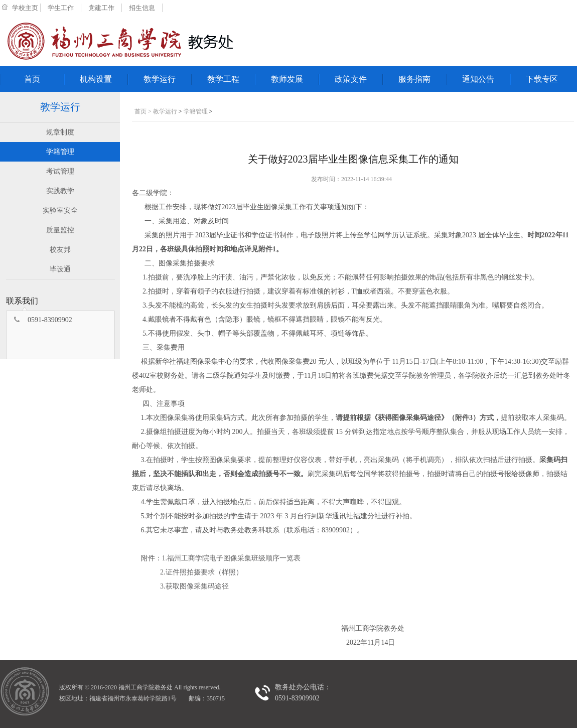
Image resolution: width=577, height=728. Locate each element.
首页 (32, 79)
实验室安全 (60, 210)
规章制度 (60, 132)
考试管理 (60, 171)
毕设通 (60, 269)
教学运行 (160, 79)
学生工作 (61, 8)
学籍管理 (60, 152)
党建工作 (101, 8)
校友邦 (60, 250)
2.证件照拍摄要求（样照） (201, 572)
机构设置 (96, 79)
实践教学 (60, 191)
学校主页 (25, 8)
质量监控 (60, 230)
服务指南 (414, 79)
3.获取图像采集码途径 (194, 586)
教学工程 (223, 79)
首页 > (144, 111)
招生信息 (142, 8)
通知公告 (478, 79)
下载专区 (542, 79)
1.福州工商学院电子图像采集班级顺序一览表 (232, 558)
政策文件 (351, 79)
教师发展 (287, 79)
